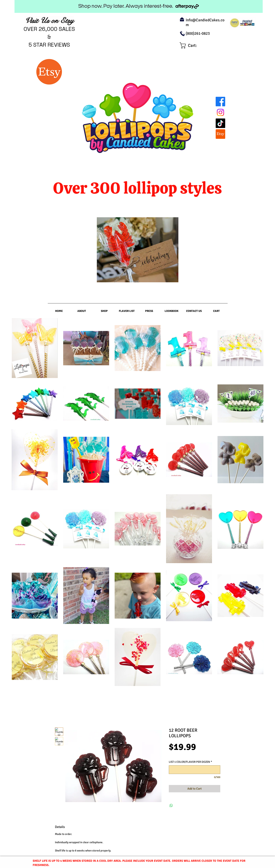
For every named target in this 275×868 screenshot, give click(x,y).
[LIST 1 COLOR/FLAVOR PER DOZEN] (195, 770)
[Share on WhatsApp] (171, 806)
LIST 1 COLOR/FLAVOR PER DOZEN (190, 762)
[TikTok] (220, 123)
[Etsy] (220, 134)
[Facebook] (220, 102)
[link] (192, 45)
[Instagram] (220, 112)
